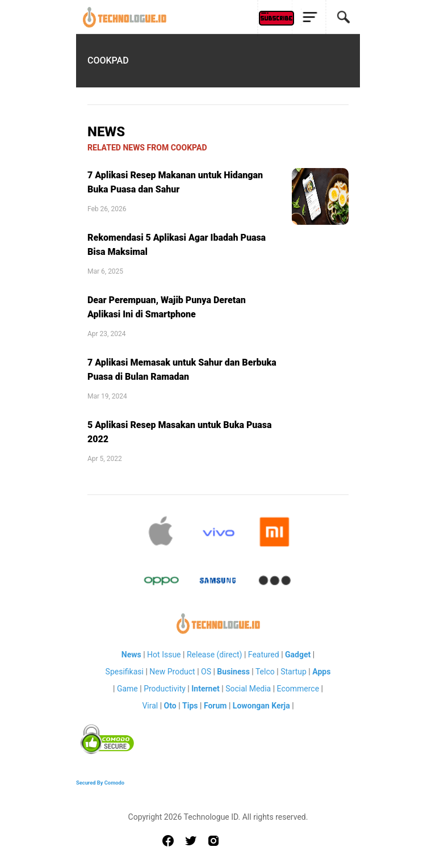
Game (127, 689)
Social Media (248, 689)
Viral (150, 706)
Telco (265, 672)
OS (206, 672)
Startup (294, 672)
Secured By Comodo (100, 783)
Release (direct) (215, 655)
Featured (264, 655)
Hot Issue (164, 655)
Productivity (165, 689)
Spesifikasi (125, 672)
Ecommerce (298, 689)
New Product (172, 672)
